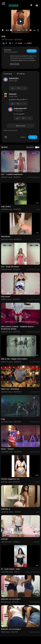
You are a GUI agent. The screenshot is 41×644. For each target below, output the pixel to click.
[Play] (3, 30)
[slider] (13, 30)
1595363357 (14, 79)
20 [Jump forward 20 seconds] (27, 30)
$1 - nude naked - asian (11, 569)
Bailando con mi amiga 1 (11, 599)
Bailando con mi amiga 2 (11, 629)
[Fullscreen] (38, 30)
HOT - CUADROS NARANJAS (12, 174)
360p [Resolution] (34, 30)
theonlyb (8, 50)
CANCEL (23, 137)
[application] (20, 21)
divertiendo (6, 237)
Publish (33, 137)
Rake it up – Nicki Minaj (10, 389)
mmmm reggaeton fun (10, 479)
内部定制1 (4, 539)
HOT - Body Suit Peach (10, 267)
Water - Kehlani (7, 449)
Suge (3, 419)
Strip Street (6, 297)
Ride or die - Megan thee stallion (14, 359)
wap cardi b (6, 207)
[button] (37, 5)
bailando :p (6, 509)
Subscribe (32, 51)
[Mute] (31, 30)
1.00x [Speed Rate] (23, 30)
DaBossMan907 (20, 109)
